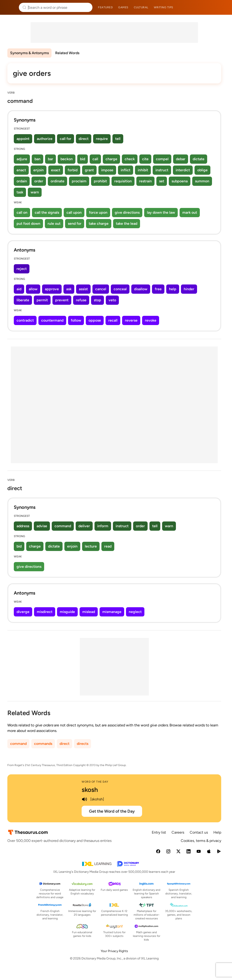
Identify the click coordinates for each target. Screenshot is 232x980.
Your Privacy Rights (114, 951)
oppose (95, 320)
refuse (81, 300)
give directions (127, 212)
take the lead (127, 224)
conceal (120, 289)
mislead (89, 612)
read (108, 546)
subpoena (180, 181)
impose (107, 170)
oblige (202, 170)
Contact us (199, 832)
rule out (54, 224)
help (173, 289)
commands (43, 744)
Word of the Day (95, 782)
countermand (52, 320)
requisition (123, 181)
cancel (101, 289)
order (39, 181)
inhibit (143, 170)
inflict (126, 170)
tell (118, 139)
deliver (84, 526)
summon (202, 181)
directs (83, 744)
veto (112, 300)
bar (50, 159)
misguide (67, 612)
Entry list (159, 832)
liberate (23, 300)
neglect (135, 612)
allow (33, 289)
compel (162, 159)
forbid (73, 170)
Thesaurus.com (10, 7)
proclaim (79, 181)
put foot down (28, 224)
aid (19, 289)
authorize (45, 139)
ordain (22, 181)
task (20, 192)
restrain (145, 181)
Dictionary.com (222, 7)
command (63, 526)
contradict (25, 320)
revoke (151, 320)
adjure (22, 159)
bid (83, 159)
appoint (23, 139)
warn (35, 192)
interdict (183, 170)
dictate (199, 159)
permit (42, 300)
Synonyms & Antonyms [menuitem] (29, 53)
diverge (23, 612)
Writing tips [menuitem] (163, 7)
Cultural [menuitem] (141, 7)
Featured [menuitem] (105, 7)
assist (83, 289)
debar (181, 159)
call (95, 159)
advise (42, 526)
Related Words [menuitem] (67, 53)
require (102, 139)
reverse (131, 320)
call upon (74, 212)
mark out (190, 212)
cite (145, 159)
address (23, 526)
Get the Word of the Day (112, 811)
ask (69, 289)
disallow (141, 289)
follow (76, 320)
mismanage (112, 612)
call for (66, 139)
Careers (178, 832)
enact (21, 170)
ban (37, 159)
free (158, 289)
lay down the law (161, 212)
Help (217, 832)
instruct (162, 170)
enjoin (39, 170)
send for (75, 224)
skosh (90, 790)
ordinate (57, 181)
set (162, 181)
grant (89, 170)
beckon (67, 159)
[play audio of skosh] (84, 799)
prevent (62, 300)
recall (113, 320)
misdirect (45, 612)
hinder (189, 289)
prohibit (100, 181)
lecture (91, 546)
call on (22, 212)
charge (111, 159)
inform (103, 526)
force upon (98, 212)
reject (22, 269)
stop (97, 300)
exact (56, 170)
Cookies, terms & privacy (201, 841)
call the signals (47, 212)
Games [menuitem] (123, 7)
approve (52, 289)
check (130, 159)
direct (84, 139)
